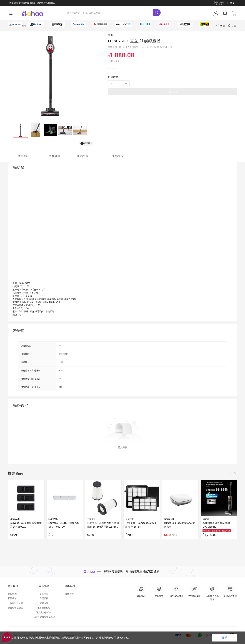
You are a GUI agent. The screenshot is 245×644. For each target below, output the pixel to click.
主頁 (10, 33)
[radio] (109, 75)
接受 (225, 638)
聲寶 (111, 42)
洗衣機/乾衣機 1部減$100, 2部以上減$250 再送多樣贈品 (31, 3)
